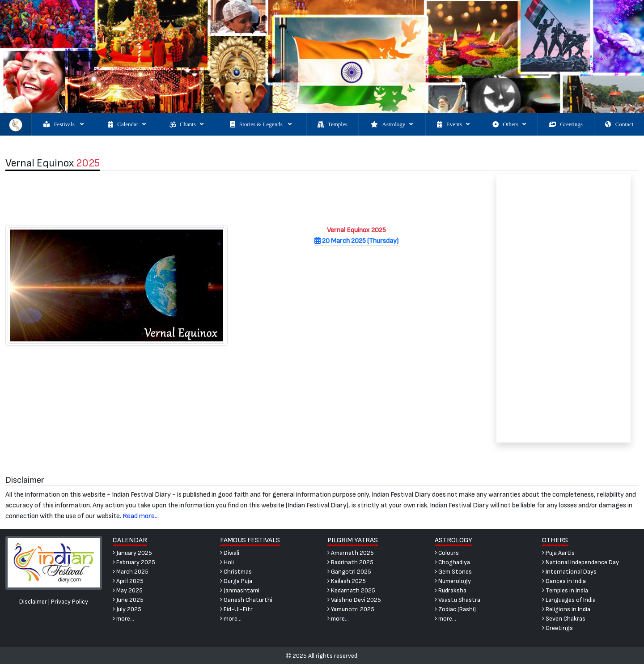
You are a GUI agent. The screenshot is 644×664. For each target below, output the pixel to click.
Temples (333, 124)
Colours (447, 553)
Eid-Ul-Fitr (236, 609)
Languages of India (569, 600)
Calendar (127, 124)
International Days (569, 572)
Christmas (236, 572)
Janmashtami (240, 590)
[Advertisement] (241, 198)
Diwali (230, 553)
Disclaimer (33, 602)
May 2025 (128, 590)
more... (123, 619)
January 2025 (132, 553)
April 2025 (128, 581)
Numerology (453, 581)
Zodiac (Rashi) (455, 609)
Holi (227, 562)
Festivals (63, 124)
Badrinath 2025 (350, 562)
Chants (186, 124)
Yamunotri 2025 (351, 609)
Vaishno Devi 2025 (354, 600)
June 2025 (128, 600)
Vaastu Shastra (458, 600)
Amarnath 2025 (351, 553)
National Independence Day (580, 562)
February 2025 (134, 562)
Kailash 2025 (347, 581)
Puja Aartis (558, 553)
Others (509, 124)
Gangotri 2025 (349, 572)
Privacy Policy (70, 602)
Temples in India (565, 590)
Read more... (141, 516)
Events (453, 124)
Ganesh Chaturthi (246, 600)
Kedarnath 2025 (351, 590)
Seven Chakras (564, 619)
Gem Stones (453, 572)
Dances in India (564, 581)
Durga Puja (236, 581)
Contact (619, 124)
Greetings (566, 124)
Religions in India (566, 609)
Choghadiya (452, 562)
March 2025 (131, 572)
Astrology (392, 124)
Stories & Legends (261, 124)
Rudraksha (451, 590)
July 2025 (127, 609)
